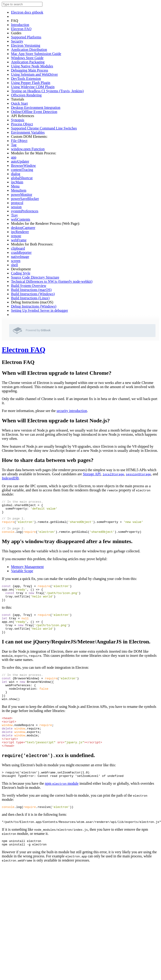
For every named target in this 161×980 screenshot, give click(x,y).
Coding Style (21, 273)
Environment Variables (28, 132)
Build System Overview (29, 286)
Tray (14, 215)
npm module (62, 810)
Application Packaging (28, 62)
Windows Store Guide (27, 58)
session (16, 207)
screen (16, 261)
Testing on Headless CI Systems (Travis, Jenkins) (47, 91)
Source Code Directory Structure (35, 277)
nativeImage (20, 257)
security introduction (72, 411)
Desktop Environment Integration (36, 108)
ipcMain (17, 182)
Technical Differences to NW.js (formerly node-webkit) (52, 281)
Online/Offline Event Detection (34, 112)
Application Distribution (29, 50)
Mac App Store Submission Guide (36, 54)
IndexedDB (10, 478)
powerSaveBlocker (25, 199)
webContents (21, 219)
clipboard (18, 248)
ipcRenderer (20, 232)
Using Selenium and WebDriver (34, 74)
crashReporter (21, 252)
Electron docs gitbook (27, 12)
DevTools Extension (26, 79)
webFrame (19, 240)
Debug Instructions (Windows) (34, 306)
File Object (19, 141)
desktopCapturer (23, 228)
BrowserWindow (24, 166)
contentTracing (22, 170)
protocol (17, 203)
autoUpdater (20, 161)
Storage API (92, 474)
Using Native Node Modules (32, 66)
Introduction (20, 25)
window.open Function (28, 149)
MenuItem (19, 190)
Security (17, 41)
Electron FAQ (21, 29)
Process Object (22, 124)
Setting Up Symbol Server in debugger (39, 310)
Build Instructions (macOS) (31, 290)
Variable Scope (22, 576)
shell (14, 265)
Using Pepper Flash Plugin (31, 83)
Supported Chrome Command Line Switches (44, 128)
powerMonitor (22, 195)
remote (16, 236)
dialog (16, 174)
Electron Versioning (26, 45)
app (14, 157)
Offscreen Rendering (26, 95)
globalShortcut (22, 178)
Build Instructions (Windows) (33, 294)
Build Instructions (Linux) (30, 298)
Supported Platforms (26, 37)
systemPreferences (25, 211)
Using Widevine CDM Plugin (33, 87)
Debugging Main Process (30, 70)
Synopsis (18, 120)
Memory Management (27, 572)
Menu (15, 186)
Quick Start (19, 103)
